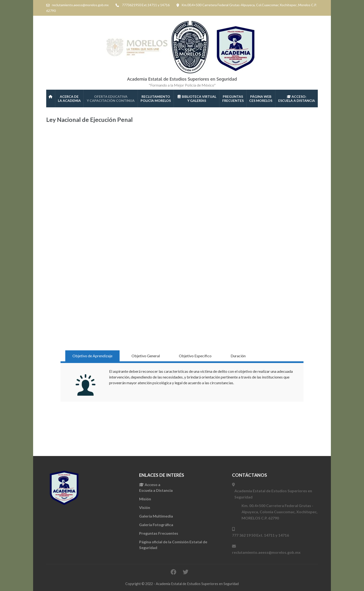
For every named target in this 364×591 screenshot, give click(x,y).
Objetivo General (146, 356)
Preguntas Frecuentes (159, 533)
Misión (145, 499)
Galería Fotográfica (156, 525)
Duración (238, 356)
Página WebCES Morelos (261, 98)
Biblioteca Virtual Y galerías (197, 98)
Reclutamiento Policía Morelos (156, 98)
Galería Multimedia (156, 516)
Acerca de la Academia (69, 98)
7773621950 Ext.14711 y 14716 (146, 5)
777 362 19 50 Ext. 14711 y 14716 (260, 535)
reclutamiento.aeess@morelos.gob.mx (80, 5)
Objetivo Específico (195, 356)
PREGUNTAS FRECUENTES (233, 98)
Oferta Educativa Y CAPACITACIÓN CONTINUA (111, 98)
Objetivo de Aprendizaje (92, 356)
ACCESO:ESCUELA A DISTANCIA (297, 98)
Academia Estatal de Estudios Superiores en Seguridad (182, 79)
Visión (145, 507)
